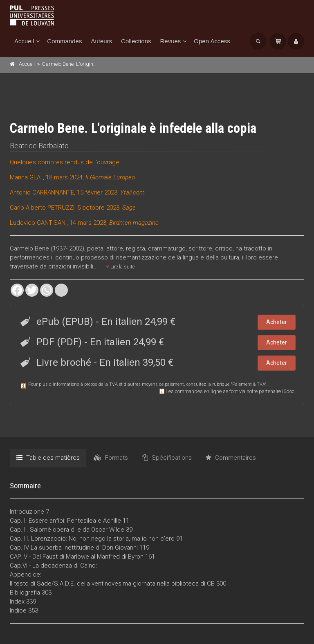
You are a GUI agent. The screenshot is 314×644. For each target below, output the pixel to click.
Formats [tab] (111, 458)
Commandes (64, 41)
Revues (170, 41)
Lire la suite (120, 267)
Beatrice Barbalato (39, 146)
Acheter (277, 322)
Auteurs (101, 41)
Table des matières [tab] (48, 458)
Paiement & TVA (249, 384)
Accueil (24, 41)
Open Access (212, 41)
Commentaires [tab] (231, 458)
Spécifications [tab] (167, 458)
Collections (136, 41)
